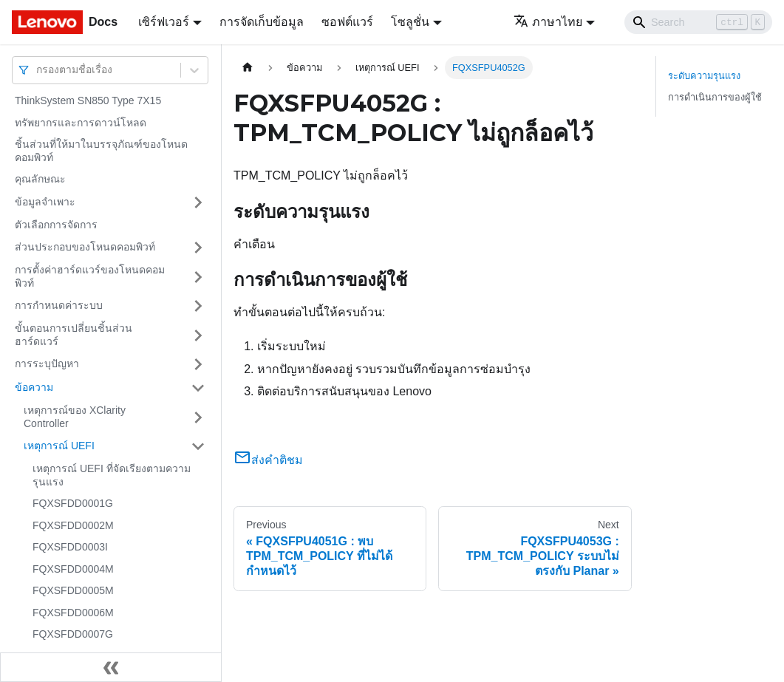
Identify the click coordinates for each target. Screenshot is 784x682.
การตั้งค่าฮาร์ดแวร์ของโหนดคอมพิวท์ (90, 276)
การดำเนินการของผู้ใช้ (715, 97)
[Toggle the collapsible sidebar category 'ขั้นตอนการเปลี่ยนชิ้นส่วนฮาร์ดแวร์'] (198, 335)
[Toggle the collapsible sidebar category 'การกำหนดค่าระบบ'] (198, 306)
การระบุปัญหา (47, 364)
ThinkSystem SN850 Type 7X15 (88, 100)
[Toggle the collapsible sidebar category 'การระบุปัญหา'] (198, 364)
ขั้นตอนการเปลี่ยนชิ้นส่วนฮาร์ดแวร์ (74, 335)
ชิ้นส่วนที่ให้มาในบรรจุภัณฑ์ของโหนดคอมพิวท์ (101, 151)
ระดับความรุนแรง (704, 76)
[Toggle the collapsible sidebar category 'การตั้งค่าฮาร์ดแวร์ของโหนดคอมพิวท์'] (198, 277)
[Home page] (248, 68)
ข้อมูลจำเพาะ (45, 202)
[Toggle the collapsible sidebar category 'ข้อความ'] (198, 388)
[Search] (698, 22)
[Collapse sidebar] (111, 667)
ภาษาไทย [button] (548, 22)
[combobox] (38, 70)
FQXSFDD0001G (73, 503)
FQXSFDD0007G (73, 634)
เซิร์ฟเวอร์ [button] (164, 22)
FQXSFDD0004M (73, 569)
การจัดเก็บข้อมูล (262, 22)
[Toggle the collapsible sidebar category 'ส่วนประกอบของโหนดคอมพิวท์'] (198, 248)
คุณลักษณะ (40, 179)
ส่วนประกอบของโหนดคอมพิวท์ (85, 247)
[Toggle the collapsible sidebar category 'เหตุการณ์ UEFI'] (198, 446)
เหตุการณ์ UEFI (59, 446)
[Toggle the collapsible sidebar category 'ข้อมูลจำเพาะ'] (198, 202)
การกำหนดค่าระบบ (59, 305)
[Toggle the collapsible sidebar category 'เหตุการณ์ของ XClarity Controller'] (198, 417)
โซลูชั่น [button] (410, 22)
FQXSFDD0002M (73, 525)
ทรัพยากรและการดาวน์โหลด (81, 123)
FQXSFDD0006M (73, 613)
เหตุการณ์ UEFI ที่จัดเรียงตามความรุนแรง (112, 475)
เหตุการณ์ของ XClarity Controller (75, 417)
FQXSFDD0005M (73, 590)
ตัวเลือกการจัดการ (56, 225)
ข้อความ (34, 387)
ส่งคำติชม (268, 460)
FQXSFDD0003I (70, 547)
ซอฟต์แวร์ (347, 22)
